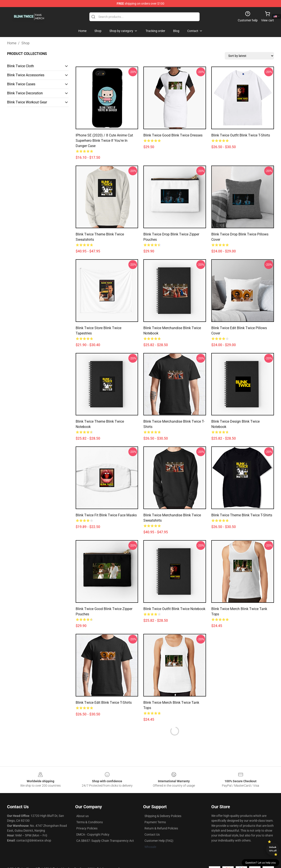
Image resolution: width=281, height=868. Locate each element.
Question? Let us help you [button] (260, 863)
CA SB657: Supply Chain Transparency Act (105, 841)
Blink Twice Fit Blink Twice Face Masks (106, 515)
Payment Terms (155, 822)
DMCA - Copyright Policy (93, 834)
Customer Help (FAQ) (159, 841)
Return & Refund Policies (161, 828)
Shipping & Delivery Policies (163, 816)
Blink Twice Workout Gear (27, 102)
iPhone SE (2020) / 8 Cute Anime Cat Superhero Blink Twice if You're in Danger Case (104, 141)
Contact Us (152, 834)
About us (82, 816)
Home (12, 43)
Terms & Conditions (90, 822)
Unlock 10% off (273, 849)
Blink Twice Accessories (26, 75)
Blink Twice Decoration (25, 93)
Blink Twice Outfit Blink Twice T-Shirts (241, 135)
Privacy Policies (87, 828)
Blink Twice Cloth (21, 66)
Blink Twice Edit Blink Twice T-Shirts (104, 703)
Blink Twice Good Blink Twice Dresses (173, 135)
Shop (25, 43)
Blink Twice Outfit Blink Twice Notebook (174, 609)
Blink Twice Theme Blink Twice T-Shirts (242, 515)
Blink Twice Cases (21, 84)
